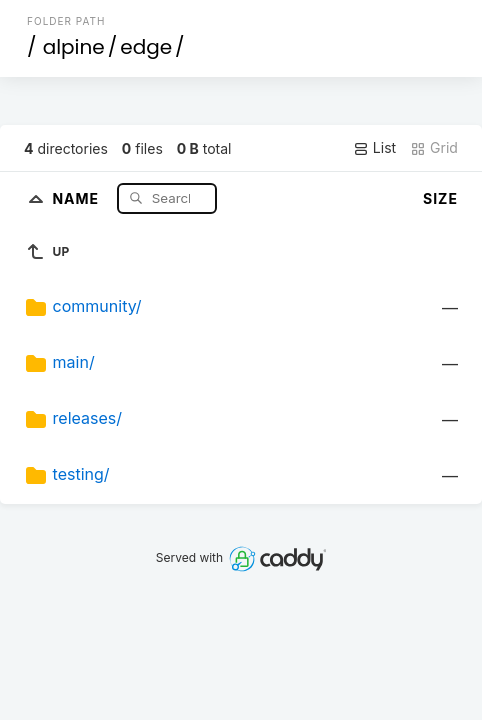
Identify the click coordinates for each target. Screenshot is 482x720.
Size (440, 198)
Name (77, 197)
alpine (74, 47)
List (374, 148)
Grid (434, 148)
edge (146, 47)
